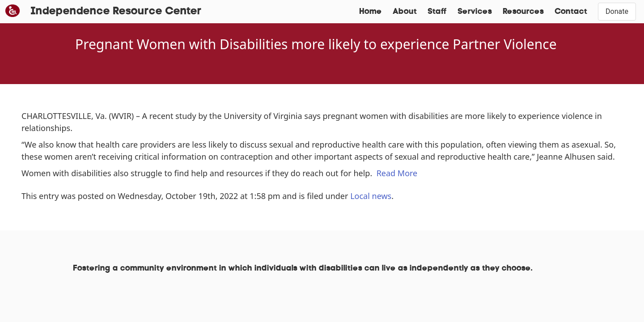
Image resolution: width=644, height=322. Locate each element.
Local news (371, 196)
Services (475, 12)
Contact (571, 12)
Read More (397, 173)
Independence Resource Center (116, 12)
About (405, 12)
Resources (523, 12)
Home (371, 12)
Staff (437, 12)
